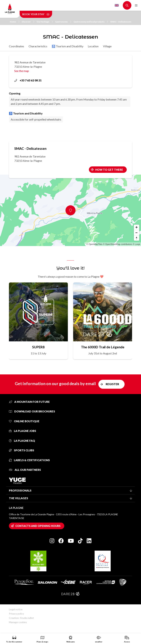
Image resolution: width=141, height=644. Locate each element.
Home (15, 22)
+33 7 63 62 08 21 (28, 80)
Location (93, 46)
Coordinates (17, 46)
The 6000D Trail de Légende (103, 347)
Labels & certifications (29, 460)
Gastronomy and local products (91, 22)
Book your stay (36, 14)
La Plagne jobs (22, 431)
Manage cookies (18, 622)
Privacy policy (16, 614)
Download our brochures (32, 411)
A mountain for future (29, 402)
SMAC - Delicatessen (121, 22)
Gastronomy (63, 22)
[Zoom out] (137, 233)
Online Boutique (24, 421)
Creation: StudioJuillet (21, 618)
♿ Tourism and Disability (68, 46)
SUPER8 (38, 347)
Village (107, 46)
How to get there (109, 170)
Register (112, 384)
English (117, 5)
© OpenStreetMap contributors (118, 244)
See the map (22, 71)
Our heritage (45, 22)
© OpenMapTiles (94, 244)
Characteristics (38, 46)
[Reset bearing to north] (137, 238)
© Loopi (136, 244)
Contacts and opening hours (38, 526)
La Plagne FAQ (22, 441)
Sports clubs (22, 450)
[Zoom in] (137, 227)
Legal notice (16, 609)
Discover (28, 22)
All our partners (25, 470)
